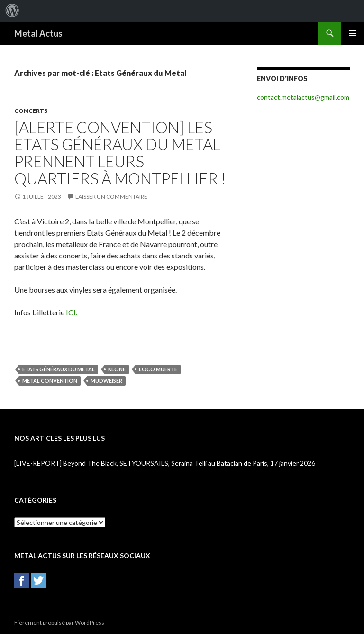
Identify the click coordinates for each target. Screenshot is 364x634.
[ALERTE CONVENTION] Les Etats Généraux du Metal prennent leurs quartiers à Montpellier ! (120, 153)
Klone (117, 369)
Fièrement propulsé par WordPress (59, 622)
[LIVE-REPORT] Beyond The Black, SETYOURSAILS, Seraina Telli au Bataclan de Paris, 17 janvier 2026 (165, 463)
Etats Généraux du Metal (59, 369)
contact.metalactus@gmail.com (303, 97)
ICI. (72, 312)
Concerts (31, 111)
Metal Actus (38, 33)
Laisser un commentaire (111, 197)
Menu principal (353, 33)
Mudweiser (106, 381)
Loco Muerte (158, 369)
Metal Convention (50, 381)
